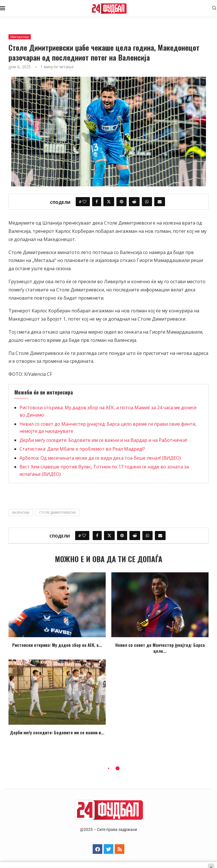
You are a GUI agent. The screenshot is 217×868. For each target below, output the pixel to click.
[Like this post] (84, 202)
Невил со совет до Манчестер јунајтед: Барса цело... (160, 648)
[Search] (214, 9)
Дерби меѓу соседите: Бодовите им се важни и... (57, 732)
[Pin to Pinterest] (121, 202)
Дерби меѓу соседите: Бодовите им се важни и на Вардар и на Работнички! (103, 440)
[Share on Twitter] (109, 202)
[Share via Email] (160, 202)
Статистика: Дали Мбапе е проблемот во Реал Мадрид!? (82, 449)
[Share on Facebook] (97, 202)
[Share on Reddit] (134, 202)
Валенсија (21, 512)
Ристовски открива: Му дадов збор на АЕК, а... (57, 645)
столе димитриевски (57, 512)
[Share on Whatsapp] (147, 202)
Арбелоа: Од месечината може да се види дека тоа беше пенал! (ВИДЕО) (100, 458)
